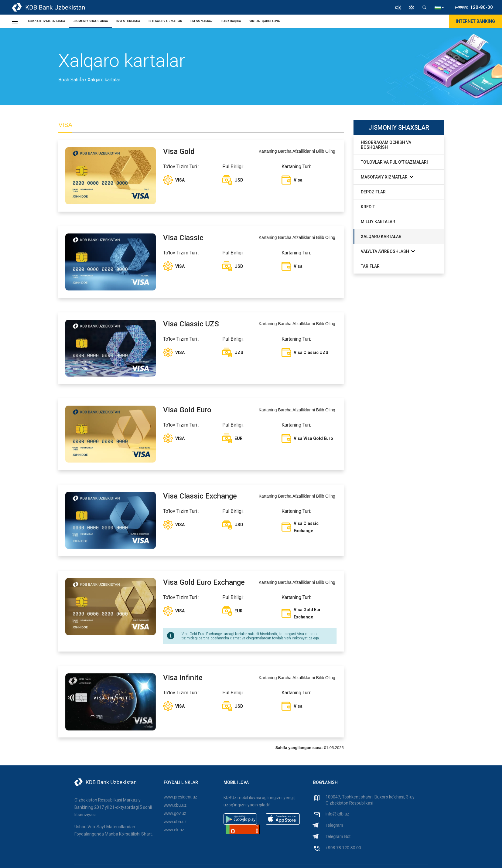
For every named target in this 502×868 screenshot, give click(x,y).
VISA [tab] (66, 125)
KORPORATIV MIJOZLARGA (46, 21)
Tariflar (370, 266)
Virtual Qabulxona (265, 21)
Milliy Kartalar (378, 222)
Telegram (334, 825)
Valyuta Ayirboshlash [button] (388, 251)
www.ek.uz (174, 830)
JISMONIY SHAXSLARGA (91, 21)
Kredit (368, 207)
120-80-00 (474, 7)
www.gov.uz (175, 814)
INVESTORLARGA (128, 21)
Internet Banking (475, 21)
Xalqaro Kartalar (381, 237)
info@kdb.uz (337, 814)
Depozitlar (373, 192)
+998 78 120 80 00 (343, 848)
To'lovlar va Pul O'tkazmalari (394, 162)
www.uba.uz (175, 822)
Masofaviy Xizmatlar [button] (387, 177)
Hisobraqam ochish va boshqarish (386, 145)
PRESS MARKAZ (202, 21)
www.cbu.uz (175, 805)
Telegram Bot (338, 837)
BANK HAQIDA (231, 21)
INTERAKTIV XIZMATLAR (165, 21)
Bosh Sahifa (72, 80)
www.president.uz (180, 797)
